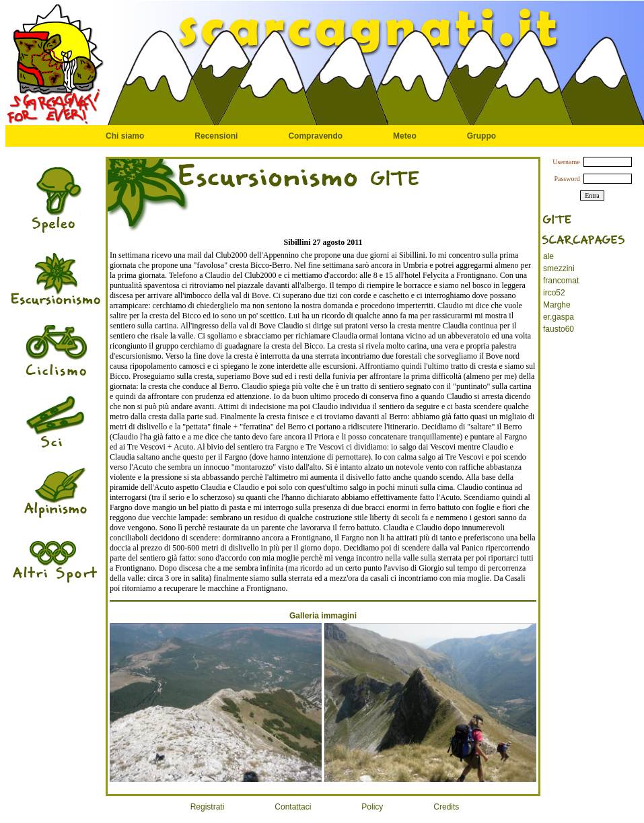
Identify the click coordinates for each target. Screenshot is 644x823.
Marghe (557, 305)
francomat (561, 281)
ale (548, 256)
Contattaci (293, 807)
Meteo (405, 136)
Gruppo (481, 136)
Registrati (208, 807)
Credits (446, 807)
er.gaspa (559, 317)
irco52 (554, 293)
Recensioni (216, 136)
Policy (372, 807)
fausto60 (559, 329)
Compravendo (315, 136)
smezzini (559, 269)
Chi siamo (125, 136)
